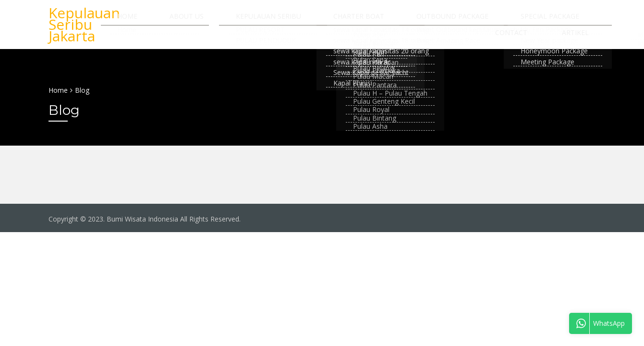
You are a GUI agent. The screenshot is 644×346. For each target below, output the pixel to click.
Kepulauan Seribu (265, 21)
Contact (570, 21)
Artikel (582, 49)
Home (150, 21)
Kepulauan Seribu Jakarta (84, 35)
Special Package (506, 21)
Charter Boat (341, 21)
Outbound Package (422, 21)
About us (196, 21)
